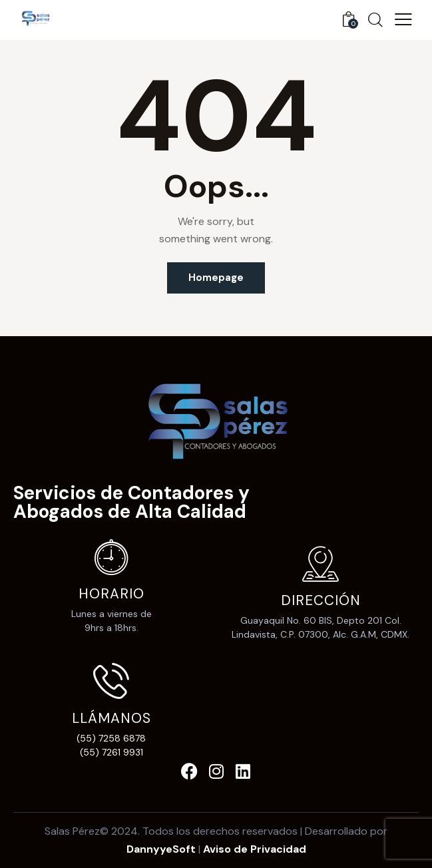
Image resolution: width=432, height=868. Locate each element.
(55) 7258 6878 (111, 738)
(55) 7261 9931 (111, 752)
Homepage (216, 278)
